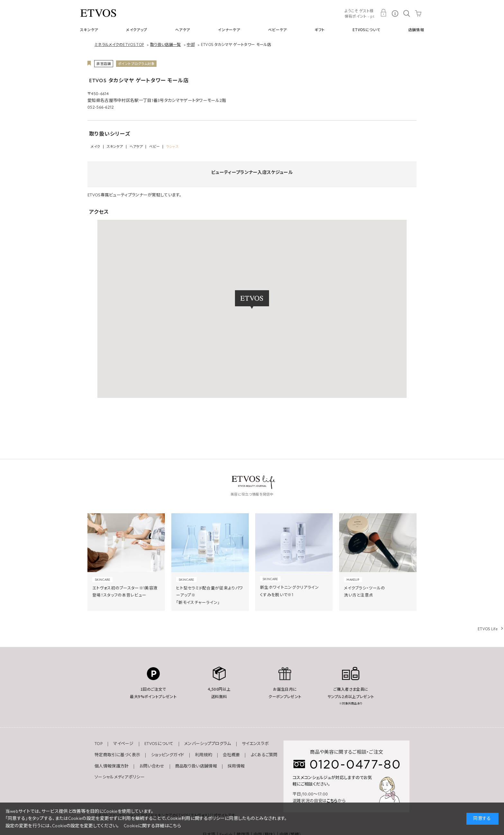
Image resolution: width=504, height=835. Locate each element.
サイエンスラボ (255, 744)
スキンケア (89, 30)
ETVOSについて (366, 30)
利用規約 (204, 755)
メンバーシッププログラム (208, 744)
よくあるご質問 (264, 755)
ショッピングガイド (168, 755)
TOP (99, 744)
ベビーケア (278, 30)
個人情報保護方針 (112, 766)
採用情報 (236, 766)
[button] (252, 300)
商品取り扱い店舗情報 (196, 766)
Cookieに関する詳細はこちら (152, 826)
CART (418, 13)
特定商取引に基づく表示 (117, 755)
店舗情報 (416, 30)
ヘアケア (183, 30)
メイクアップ (137, 30)
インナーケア (229, 30)
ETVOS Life (488, 629)
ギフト (320, 30)
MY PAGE (383, 13)
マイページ (123, 744)
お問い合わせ (152, 766)
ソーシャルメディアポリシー (120, 777)
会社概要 (231, 755)
